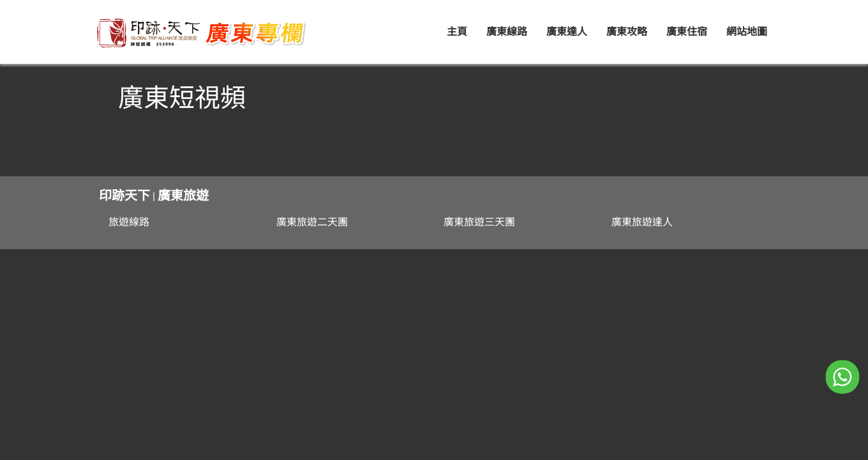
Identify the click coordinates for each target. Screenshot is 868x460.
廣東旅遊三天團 (479, 222)
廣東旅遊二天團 (312, 222)
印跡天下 (124, 195)
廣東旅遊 (183, 195)
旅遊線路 (129, 222)
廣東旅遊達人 (642, 222)
